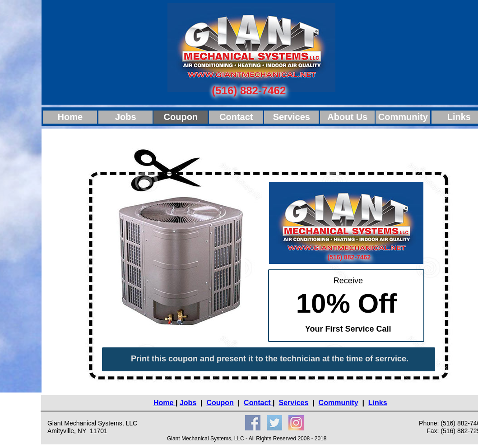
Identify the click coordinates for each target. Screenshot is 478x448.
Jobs (188, 403)
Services (293, 403)
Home (165, 403)
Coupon (220, 403)
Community (339, 403)
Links (378, 403)
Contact (258, 403)
